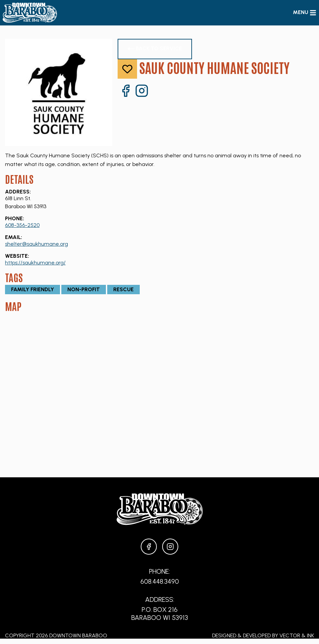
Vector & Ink (297, 635)
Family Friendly (33, 289)
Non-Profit (84, 289)
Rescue (123, 289)
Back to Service (155, 49)
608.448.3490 (160, 581)
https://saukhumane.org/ (35, 263)
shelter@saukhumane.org (37, 244)
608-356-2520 (22, 225)
